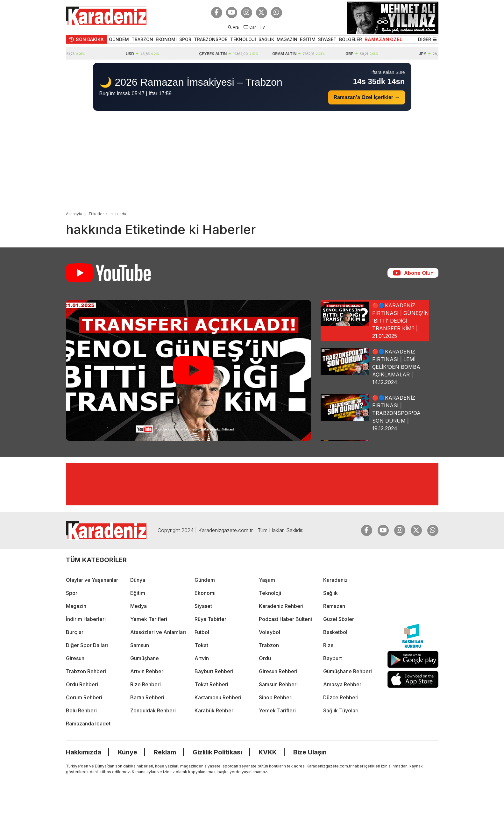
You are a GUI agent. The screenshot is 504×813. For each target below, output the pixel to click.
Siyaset (203, 606)
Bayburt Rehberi (214, 671)
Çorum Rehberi (84, 697)
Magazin (76, 606)
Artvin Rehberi (147, 671)
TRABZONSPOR (211, 39)
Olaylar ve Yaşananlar (92, 580)
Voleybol (270, 632)
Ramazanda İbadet (88, 724)
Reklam (165, 752)
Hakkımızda (84, 752)
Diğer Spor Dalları (87, 645)
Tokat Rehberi (211, 684)
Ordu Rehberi (82, 684)
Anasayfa (74, 214)
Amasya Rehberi (343, 684)
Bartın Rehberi (147, 697)
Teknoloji (270, 593)
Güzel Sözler (339, 619)
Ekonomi (205, 593)
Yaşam (267, 580)
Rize (328, 645)
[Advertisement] (252, 162)
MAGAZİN (287, 39)
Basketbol (335, 632)
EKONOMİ (166, 39)
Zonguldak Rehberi (153, 710)
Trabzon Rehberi (86, 671)
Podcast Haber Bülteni (285, 619)
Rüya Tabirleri (211, 619)
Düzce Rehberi (341, 697)
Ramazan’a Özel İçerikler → (366, 97)
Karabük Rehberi (215, 710)
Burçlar (75, 632)
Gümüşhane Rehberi (348, 671)
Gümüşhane (145, 658)
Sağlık (330, 593)
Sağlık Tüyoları (341, 710)
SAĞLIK (266, 39)
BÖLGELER (351, 39)
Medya (138, 606)
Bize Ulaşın (310, 752)
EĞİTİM (308, 39)
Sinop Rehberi (276, 697)
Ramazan (334, 606)
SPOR (185, 39)
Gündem (205, 580)
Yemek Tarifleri (149, 619)
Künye (128, 752)
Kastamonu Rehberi (218, 697)
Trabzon (269, 645)
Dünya (138, 580)
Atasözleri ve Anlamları (158, 632)
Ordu (265, 658)
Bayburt (333, 658)
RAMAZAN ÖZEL (383, 39)
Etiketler (96, 214)
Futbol (202, 632)
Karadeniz (335, 580)
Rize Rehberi (146, 684)
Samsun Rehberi (278, 684)
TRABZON (142, 39)
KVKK (268, 752)
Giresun (75, 658)
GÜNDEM (119, 39)
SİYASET (327, 39)
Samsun (140, 645)
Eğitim (138, 593)
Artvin (202, 658)
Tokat (201, 645)
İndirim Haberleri (86, 619)
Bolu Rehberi (81, 710)
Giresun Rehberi (278, 671)
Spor (72, 593)
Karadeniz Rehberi (281, 606)
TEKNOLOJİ (243, 39)
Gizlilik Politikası (217, 752)
